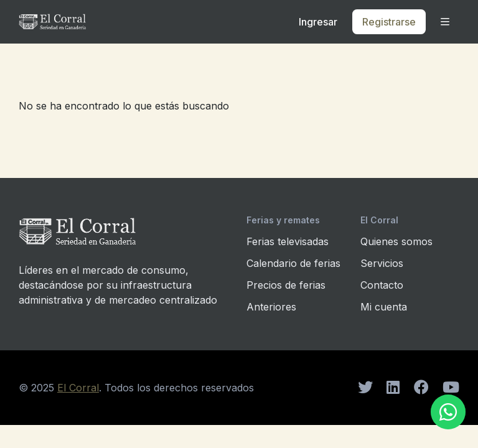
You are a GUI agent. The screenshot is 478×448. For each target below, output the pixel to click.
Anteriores (271, 307)
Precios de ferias (286, 285)
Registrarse (389, 22)
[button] (445, 22)
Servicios (382, 263)
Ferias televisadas (288, 241)
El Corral (78, 388)
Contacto (382, 285)
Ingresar (318, 22)
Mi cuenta (384, 307)
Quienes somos (396, 241)
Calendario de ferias (293, 263)
